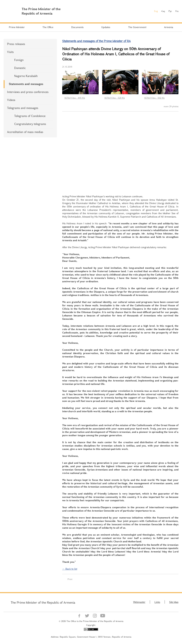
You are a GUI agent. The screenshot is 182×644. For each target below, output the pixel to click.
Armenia (169, 27)
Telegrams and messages (23, 108)
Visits (10, 52)
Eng (156, 11)
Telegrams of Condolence (30, 116)
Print (70, 579)
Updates (106, 27)
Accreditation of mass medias (25, 132)
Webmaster (139, 602)
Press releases (16, 44)
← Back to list (70, 569)
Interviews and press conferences (28, 92)
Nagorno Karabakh (26, 76)
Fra (177, 11)
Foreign (19, 60)
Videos (11, 100)
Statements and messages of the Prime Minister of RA (96, 41)
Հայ (163, 11)
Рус (170, 11)
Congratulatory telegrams (30, 124)
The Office (48, 27)
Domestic (20, 68)
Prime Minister (17, 27)
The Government (137, 27)
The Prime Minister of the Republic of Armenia (43, 602)
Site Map (174, 602)
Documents (77, 27)
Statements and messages (26, 84)
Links (157, 602)
